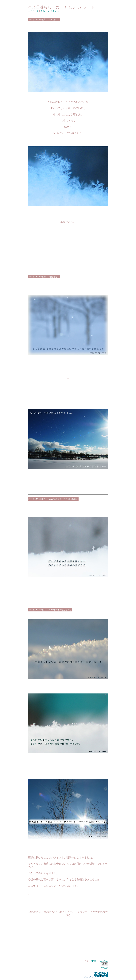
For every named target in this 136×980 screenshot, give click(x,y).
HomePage (103, 961)
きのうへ (45, 11)
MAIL (94, 961)
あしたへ (55, 11)
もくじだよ (33, 11)
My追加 (104, 968)
